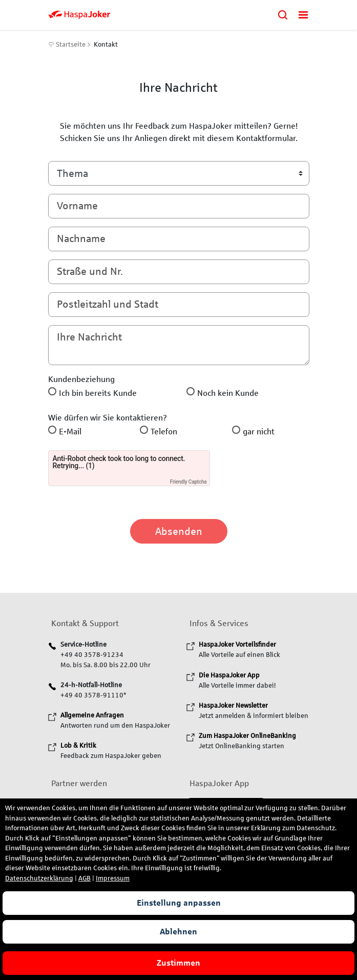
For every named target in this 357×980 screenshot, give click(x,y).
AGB (85, 878)
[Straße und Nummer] (179, 272)
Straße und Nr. (90, 271)
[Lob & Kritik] (78, 746)
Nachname (81, 238)
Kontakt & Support (85, 623)
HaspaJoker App (219, 783)
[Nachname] (179, 239)
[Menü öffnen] (303, 15)
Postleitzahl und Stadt (108, 304)
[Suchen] (283, 15)
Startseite (67, 45)
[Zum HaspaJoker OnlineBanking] (247, 736)
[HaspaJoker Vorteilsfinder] (237, 645)
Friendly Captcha (188, 482)
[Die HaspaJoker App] (229, 675)
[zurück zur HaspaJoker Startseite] (158, 15)
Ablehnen (178, 932)
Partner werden (79, 783)
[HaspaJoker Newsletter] (233, 706)
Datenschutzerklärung (39, 878)
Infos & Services (219, 623)
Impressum (113, 878)
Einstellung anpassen (179, 903)
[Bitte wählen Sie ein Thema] (179, 173)
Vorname (77, 206)
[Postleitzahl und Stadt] (179, 305)
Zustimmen (178, 963)
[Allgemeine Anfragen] (92, 715)
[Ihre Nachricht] (179, 345)
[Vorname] (179, 206)
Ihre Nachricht (89, 337)
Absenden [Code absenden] (179, 531)
